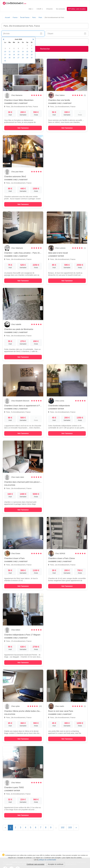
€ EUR (40, 9)
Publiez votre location (77, 9)
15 (27, 52)
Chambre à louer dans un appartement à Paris (23, 406)
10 (5, 52)
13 (18, 52)
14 (23, 52)
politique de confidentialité (47, 860)
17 (5, 55)
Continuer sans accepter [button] (36, 864)
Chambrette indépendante (59, 406)
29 (27, 58)
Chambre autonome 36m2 (15, 177)
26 (14, 58)
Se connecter (61, 9)
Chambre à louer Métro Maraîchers (19, 100)
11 (9, 52)
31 (5, 61)
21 (23, 55)
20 (18, 55)
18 (9, 55)
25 (9, 58)
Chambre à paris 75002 (14, 787)
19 (14, 55)
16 (32, 52)
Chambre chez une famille (59, 100)
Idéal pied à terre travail (58, 253)
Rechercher (45, 49)
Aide (31, 9)
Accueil (7, 17)
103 (70, 827)
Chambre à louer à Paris (14, 558)
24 (5, 58)
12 (14, 52)
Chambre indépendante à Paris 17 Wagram (22, 635)
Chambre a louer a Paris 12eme (61, 558)
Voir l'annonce (23, 128)
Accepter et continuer (56, 864)
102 (63, 827)
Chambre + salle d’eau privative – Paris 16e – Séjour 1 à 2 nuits (31, 253)
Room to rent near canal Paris (61, 711)
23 (32, 55)
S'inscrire (49, 9)
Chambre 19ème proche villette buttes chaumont (24, 711)
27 (18, 58)
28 (23, 58)
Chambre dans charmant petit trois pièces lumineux (26, 482)
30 (32, 58)
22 (27, 55)
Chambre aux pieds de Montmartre (19, 329)
